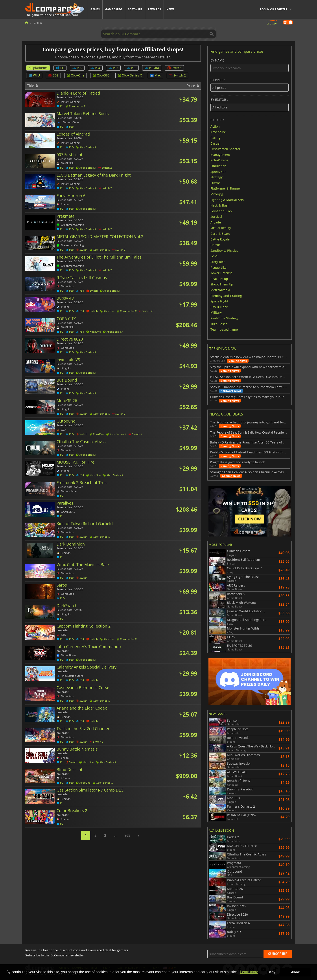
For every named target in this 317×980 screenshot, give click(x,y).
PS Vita (152, 68)
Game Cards (114, 9)
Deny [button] (271, 972)
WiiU (34, 75)
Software (135, 9)
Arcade (216, 222)
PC (60, 68)
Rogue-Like (218, 267)
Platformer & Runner (226, 188)
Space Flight (219, 301)
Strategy (217, 177)
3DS (53, 75)
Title (32, 86)
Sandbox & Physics (224, 250)
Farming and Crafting (226, 295)
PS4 (95, 68)
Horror (215, 245)
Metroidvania (220, 290)
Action (215, 126)
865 (127, 835)
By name (250, 65)
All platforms (38, 68)
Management (220, 154)
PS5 (77, 68)
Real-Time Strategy (224, 318)
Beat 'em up (219, 279)
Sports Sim (218, 171)
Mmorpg (217, 194)
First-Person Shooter (225, 149)
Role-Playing (219, 160)
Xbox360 (101, 75)
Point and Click (221, 211)
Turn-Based (219, 324)
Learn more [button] (249, 972)
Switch (174, 68)
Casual (215, 143)
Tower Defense (221, 273)
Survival (216, 217)
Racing (215, 138)
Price (193, 86)
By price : (250, 85)
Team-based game (224, 329)
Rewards (154, 9)
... (115, 835)
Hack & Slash (220, 205)
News (170, 9)
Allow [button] (295, 972)
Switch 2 (177, 75)
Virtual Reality (221, 228)
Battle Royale (220, 239)
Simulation (218, 166)
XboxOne (76, 75)
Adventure (218, 132)
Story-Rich (218, 262)
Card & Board (220, 234)
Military (216, 312)
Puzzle (215, 183)
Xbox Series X (130, 75)
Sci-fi (214, 256)
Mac (155, 75)
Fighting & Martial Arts (227, 200)
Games (95, 9)
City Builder (219, 307)
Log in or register (274, 9)
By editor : (250, 105)
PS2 (131, 68)
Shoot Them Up (222, 284)
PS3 (113, 68)
